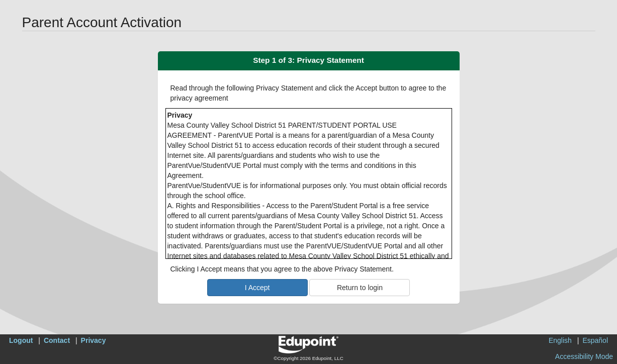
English (560, 340)
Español (595, 340)
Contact (57, 340)
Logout (21, 340)
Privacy (94, 340)
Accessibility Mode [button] (584, 356)
